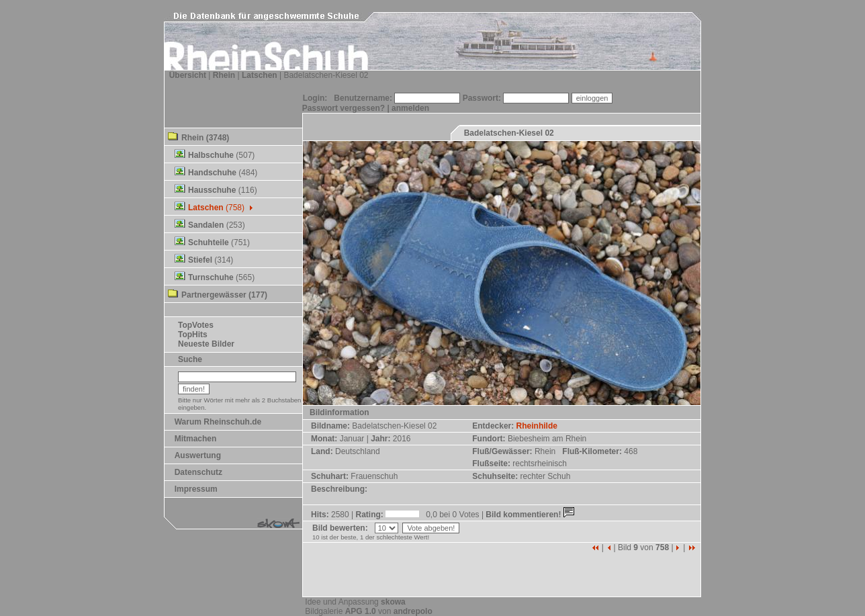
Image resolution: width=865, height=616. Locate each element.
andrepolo (413, 611)
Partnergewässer (214, 295)
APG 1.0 (361, 611)
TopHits (193, 335)
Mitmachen (196, 439)
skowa (393, 602)
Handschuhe (212, 173)
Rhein (224, 75)
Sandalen (206, 225)
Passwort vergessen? (344, 108)
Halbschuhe (211, 155)
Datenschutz (198, 472)
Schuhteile (209, 243)
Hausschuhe (212, 190)
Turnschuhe (211, 277)
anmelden (410, 108)
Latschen (260, 75)
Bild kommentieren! (531, 515)
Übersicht (188, 75)
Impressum (196, 489)
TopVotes (196, 325)
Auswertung (198, 455)
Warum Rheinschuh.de (218, 422)
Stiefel (200, 260)
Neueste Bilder (206, 344)
